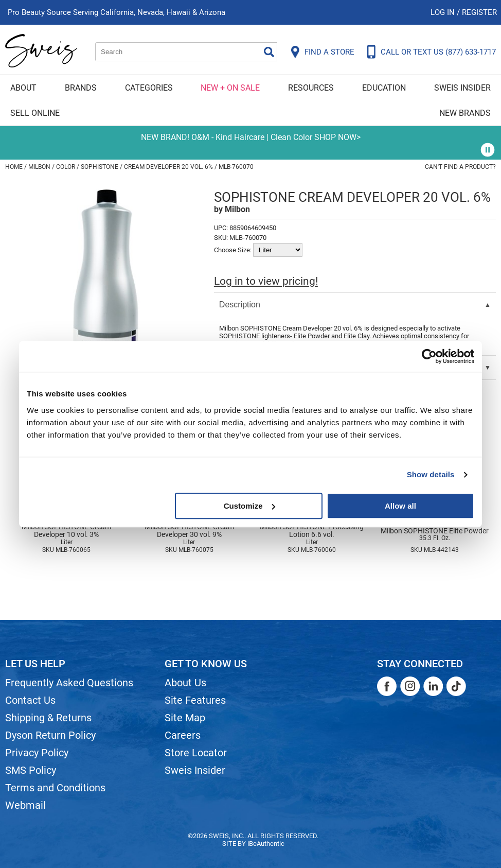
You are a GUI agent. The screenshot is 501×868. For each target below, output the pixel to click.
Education (384, 88)
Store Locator (196, 753)
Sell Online (35, 113)
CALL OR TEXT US (438, 52)
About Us (185, 683)
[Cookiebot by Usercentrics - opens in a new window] (429, 356)
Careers (183, 735)
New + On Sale (230, 88)
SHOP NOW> (337, 137)
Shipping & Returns (48, 718)
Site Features (195, 700)
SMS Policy (31, 770)
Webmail (25, 805)
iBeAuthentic (266, 844)
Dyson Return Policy (50, 735)
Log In (444, 12)
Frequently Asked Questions (69, 683)
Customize (249, 506)
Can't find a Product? (460, 167)
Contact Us (30, 700)
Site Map (185, 718)
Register (479, 12)
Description (240, 305)
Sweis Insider (462, 88)
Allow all (400, 506)
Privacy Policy (37, 753)
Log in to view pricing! (266, 281)
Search (269, 52)
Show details (431, 474)
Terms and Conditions (55, 788)
